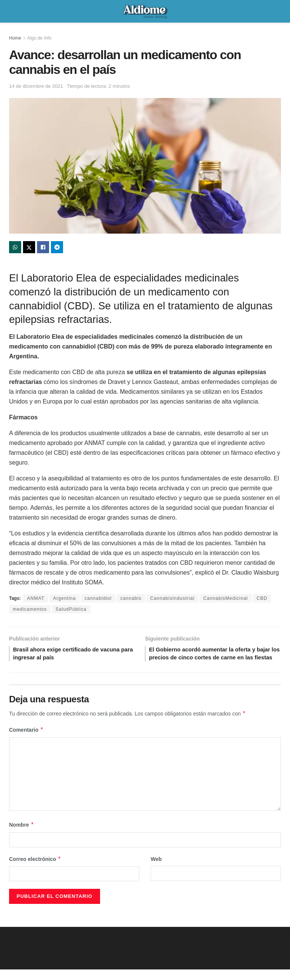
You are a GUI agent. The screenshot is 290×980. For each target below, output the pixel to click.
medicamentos (30, 609)
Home (15, 38)
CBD (262, 598)
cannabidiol (98, 598)
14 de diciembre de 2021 (36, 86)
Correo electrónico (35, 870)
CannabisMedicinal (225, 598)
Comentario (26, 740)
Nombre (22, 835)
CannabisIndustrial (172, 598)
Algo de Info (39, 38)
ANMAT (35, 598)
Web (156, 870)
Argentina (65, 598)
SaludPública (71, 609)
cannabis (131, 598)
